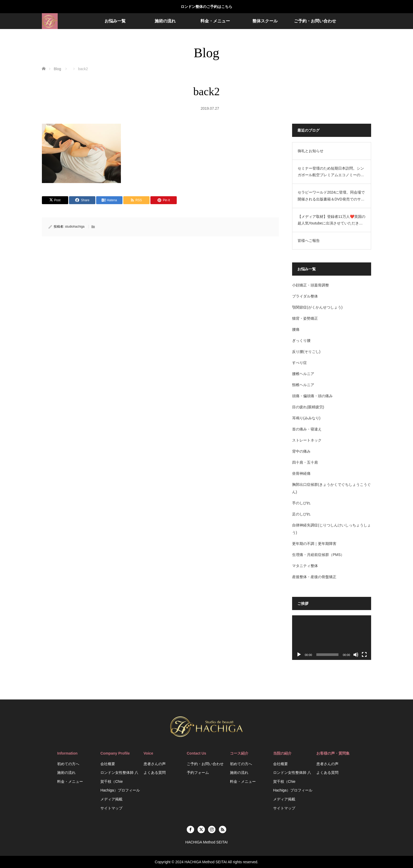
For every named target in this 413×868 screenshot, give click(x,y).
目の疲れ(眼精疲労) (308, 407)
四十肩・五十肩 (305, 462)
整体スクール (265, 21)
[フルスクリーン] (364, 655)
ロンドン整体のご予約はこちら (206, 7)
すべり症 (299, 363)
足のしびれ (301, 514)
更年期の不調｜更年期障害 (314, 544)
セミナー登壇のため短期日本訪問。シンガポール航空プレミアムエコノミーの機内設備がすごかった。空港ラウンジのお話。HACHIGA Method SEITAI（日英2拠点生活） (331, 172)
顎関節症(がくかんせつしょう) (317, 307)
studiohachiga (75, 227)
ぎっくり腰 (301, 341)
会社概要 (108, 764)
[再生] (299, 655)
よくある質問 (155, 773)
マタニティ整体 (305, 566)
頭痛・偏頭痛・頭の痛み (312, 396)
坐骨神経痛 (301, 473)
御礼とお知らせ (311, 151)
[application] (332, 638)
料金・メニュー (215, 21)
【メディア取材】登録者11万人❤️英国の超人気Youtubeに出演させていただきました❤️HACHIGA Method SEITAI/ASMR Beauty (331, 220)
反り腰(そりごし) (306, 352)
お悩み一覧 (115, 21)
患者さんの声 (155, 764)
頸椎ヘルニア (303, 385)
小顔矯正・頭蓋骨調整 (311, 285)
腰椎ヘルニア (303, 374)
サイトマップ (111, 808)
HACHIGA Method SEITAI (206, 862)
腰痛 (296, 329)
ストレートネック (307, 440)
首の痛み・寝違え (307, 429)
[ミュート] (356, 655)
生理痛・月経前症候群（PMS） (318, 555)
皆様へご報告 (309, 241)
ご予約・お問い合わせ (315, 21)
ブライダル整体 (305, 296)
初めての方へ (68, 764)
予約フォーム (198, 773)
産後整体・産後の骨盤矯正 (314, 577)
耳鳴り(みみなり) (306, 418)
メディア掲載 (111, 799)
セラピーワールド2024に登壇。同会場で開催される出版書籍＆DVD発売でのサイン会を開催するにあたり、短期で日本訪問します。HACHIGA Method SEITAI (331, 196)
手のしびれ (301, 503)
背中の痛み (301, 451)
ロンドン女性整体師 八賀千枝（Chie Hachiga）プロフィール (120, 781)
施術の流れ (165, 21)
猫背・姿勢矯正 (305, 318)
